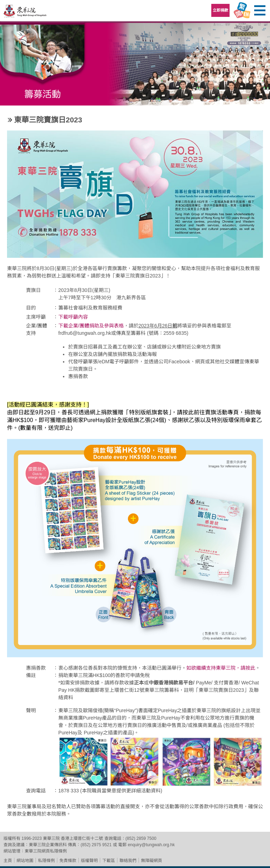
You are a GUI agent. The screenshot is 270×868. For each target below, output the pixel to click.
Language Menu (242, 11)
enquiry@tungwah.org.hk (151, 845)
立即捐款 (220, 10)
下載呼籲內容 (73, 317)
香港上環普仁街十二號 (82, 838)
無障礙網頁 (152, 861)
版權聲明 (89, 861)
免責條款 (68, 861)
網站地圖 (25, 861)
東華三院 (25, 13)
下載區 (109, 861)
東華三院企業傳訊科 (48, 845)
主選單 (259, 11)
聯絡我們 (128, 861)
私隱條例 (46, 861)
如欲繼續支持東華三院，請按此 (221, 668)
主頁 (8, 861)
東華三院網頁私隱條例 (46, 851)
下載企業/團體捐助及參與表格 (91, 326)
